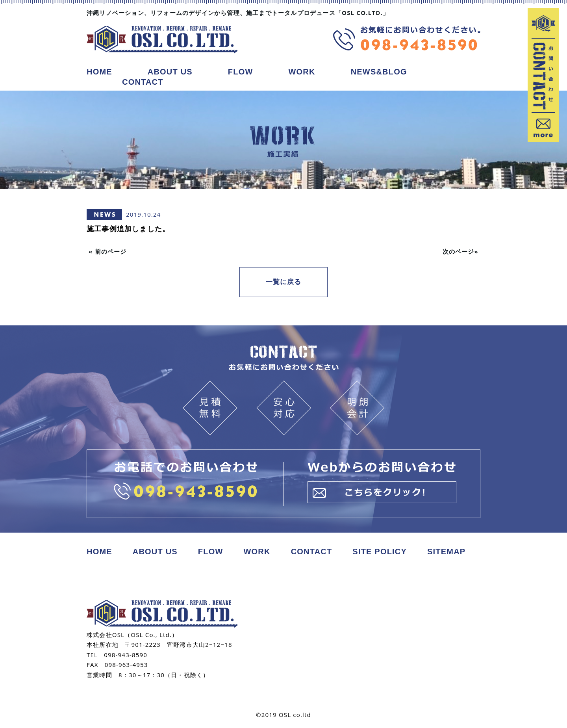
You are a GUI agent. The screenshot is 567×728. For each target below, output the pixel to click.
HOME (99, 72)
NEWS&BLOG (379, 72)
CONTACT (143, 82)
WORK (302, 72)
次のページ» (460, 251)
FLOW (241, 72)
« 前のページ (108, 251)
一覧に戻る (284, 283)
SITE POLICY (380, 544)
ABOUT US (170, 72)
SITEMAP (446, 544)
